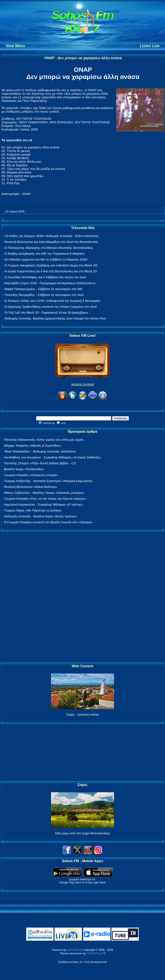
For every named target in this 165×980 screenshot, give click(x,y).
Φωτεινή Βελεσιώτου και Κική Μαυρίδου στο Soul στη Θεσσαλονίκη (51, 242)
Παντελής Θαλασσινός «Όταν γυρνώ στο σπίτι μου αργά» (44, 440)
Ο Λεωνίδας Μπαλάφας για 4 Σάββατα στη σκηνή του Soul (45, 277)
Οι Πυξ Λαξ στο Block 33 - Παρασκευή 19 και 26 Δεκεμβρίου (46, 312)
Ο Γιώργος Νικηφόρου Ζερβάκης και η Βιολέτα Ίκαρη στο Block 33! (51, 265)
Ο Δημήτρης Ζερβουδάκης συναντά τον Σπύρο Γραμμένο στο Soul (50, 307)
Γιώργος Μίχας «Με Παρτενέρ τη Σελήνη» (33, 510)
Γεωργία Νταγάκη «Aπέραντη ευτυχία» (31, 475)
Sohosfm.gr (75, 950)
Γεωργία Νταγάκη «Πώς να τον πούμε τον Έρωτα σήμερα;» (45, 499)
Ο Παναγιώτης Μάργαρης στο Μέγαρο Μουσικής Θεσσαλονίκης (49, 248)
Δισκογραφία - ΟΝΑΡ (16, 194)
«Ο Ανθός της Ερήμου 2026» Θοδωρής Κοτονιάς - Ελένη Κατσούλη (51, 236)
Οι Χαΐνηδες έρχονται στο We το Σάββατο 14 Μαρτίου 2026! (46, 259)
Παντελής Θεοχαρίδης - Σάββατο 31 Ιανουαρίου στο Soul (44, 295)
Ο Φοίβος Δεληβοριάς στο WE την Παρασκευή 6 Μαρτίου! (45, 254)
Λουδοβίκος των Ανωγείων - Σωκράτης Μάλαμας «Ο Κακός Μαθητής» (52, 457)
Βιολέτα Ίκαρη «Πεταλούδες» (24, 469)
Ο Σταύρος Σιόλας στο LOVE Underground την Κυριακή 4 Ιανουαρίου (52, 301)
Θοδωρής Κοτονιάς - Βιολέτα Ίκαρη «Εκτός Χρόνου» (41, 516)
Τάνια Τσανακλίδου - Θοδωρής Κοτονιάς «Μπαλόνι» (40, 451)
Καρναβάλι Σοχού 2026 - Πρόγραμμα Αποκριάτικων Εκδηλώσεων (50, 283)
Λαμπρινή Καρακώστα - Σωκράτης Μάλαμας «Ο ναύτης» (43, 504)
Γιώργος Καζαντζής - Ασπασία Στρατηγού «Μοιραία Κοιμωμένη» (48, 481)
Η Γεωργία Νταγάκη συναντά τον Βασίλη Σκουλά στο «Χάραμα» (48, 522)
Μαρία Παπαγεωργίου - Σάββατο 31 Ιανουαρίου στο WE (43, 289)
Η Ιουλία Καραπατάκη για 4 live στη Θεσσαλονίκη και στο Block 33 (50, 271)
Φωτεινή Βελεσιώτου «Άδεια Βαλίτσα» (30, 487)
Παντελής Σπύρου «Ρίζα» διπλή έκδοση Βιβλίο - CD (40, 463)
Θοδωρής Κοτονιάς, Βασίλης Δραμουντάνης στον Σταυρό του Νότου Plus (55, 318)
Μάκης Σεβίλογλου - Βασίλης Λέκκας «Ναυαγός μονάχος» (44, 493)
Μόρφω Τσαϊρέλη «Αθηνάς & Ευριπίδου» (33, 445)
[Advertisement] (82, 597)
